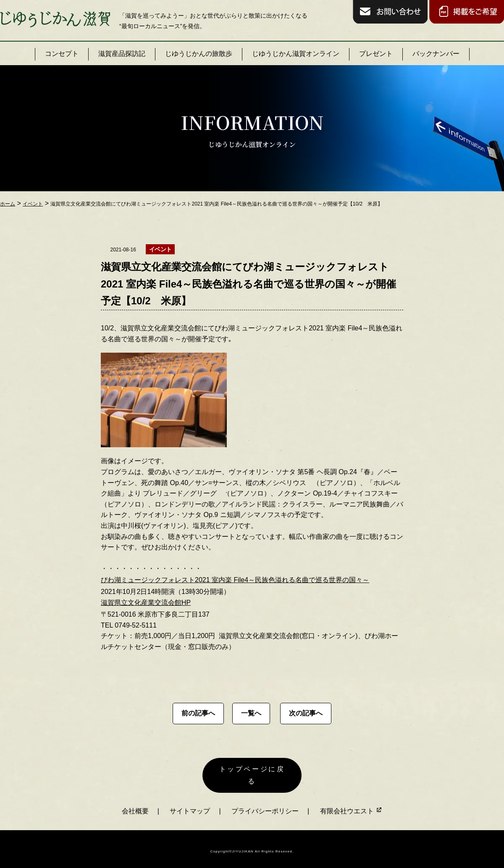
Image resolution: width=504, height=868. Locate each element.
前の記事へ (198, 713)
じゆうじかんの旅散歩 (199, 54)
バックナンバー (436, 54)
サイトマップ (190, 806)
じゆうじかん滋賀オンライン (296, 54)
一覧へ (251, 713)
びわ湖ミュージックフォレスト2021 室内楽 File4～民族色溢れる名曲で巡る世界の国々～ (235, 580)
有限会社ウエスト (351, 806)
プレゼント (376, 54)
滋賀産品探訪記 (122, 54)
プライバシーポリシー (265, 806)
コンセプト (62, 54)
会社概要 (135, 806)
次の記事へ (306, 713)
